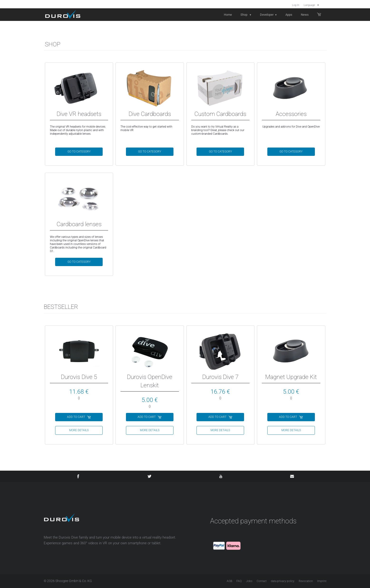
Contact (262, 581)
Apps (289, 15)
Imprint (322, 581)
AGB (229, 581)
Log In (296, 5)
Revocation (306, 581)
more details (79, 430)
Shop (246, 15)
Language (312, 5)
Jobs (249, 581)
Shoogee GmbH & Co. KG (74, 581)
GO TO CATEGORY (79, 152)
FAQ (239, 581)
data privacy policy (283, 581)
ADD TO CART (79, 417)
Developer (269, 15)
